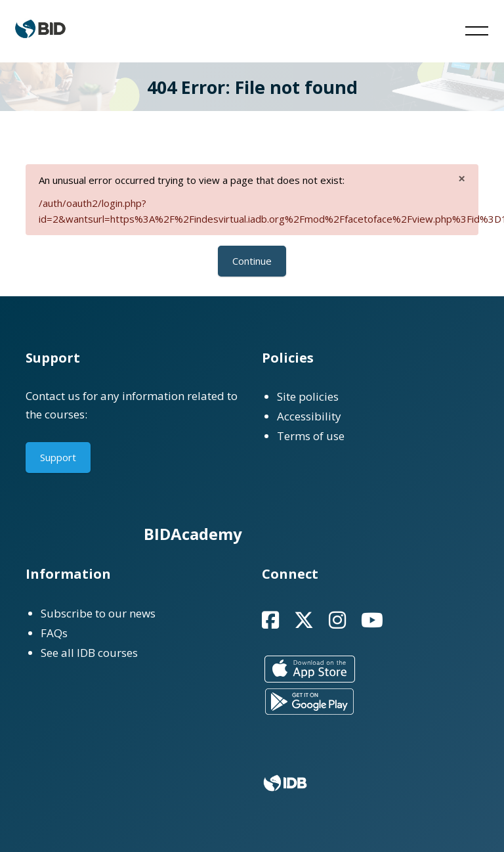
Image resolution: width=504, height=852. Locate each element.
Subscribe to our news (98, 613)
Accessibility (309, 416)
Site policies (308, 396)
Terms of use (311, 436)
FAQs (54, 633)
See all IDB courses (89, 653)
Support (58, 457)
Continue (252, 261)
